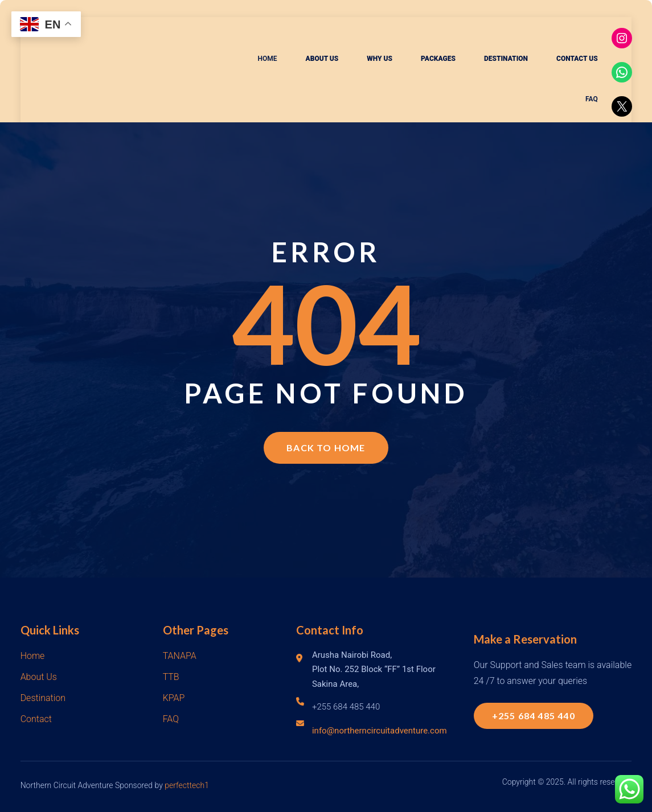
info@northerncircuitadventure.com (380, 731)
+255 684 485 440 (534, 716)
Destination (43, 698)
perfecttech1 (187, 785)
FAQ (171, 719)
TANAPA (180, 656)
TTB (171, 677)
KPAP (174, 698)
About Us (39, 677)
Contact (36, 719)
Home (33, 656)
